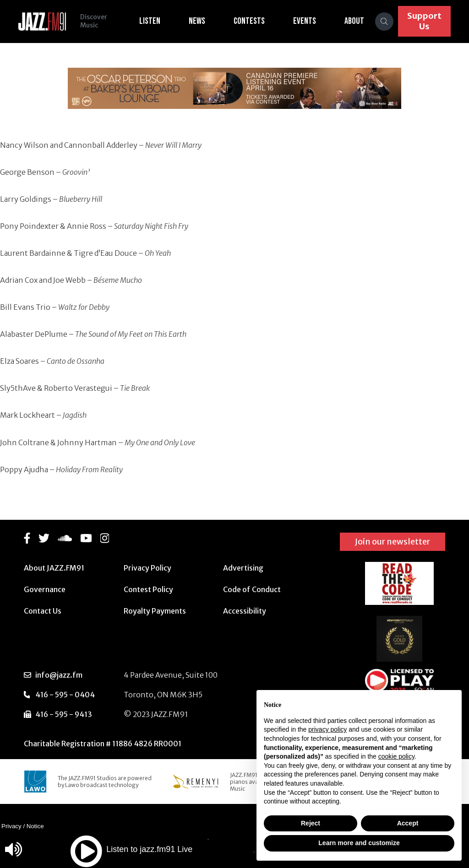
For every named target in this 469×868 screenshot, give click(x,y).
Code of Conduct (252, 589)
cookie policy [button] (396, 756)
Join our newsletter (393, 542)
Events (305, 21)
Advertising (243, 568)
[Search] (385, 22)
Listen (150, 21)
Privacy (11, 826)
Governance (45, 589)
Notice (35, 826)
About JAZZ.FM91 (54, 568)
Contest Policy (148, 589)
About (355, 21)
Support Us (424, 21)
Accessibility (245, 611)
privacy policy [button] (327, 729)
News (197, 21)
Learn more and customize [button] (359, 843)
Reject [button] (311, 823)
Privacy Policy (147, 568)
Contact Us (43, 611)
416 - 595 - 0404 (65, 695)
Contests (250, 21)
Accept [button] (408, 823)
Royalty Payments (155, 611)
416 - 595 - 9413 (64, 714)
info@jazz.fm (59, 675)
